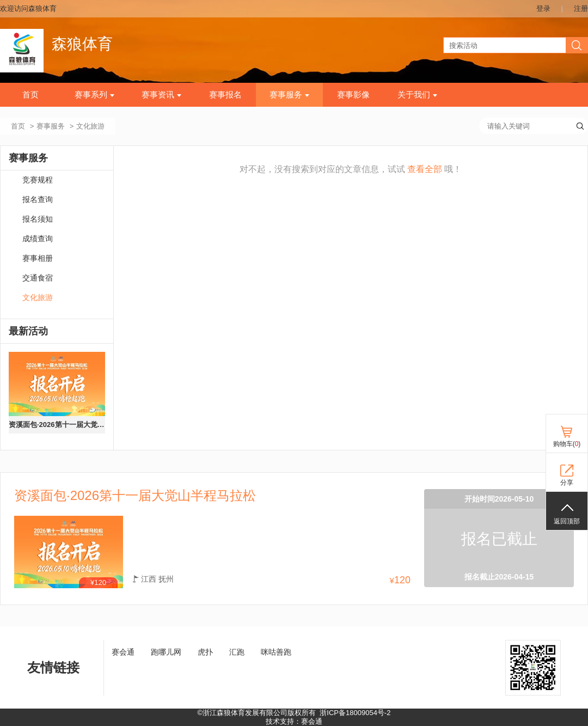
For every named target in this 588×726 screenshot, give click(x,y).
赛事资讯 (161, 95)
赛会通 (123, 652)
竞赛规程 (38, 180)
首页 (30, 95)
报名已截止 (499, 539)
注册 (581, 8)
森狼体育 (82, 44)
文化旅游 (38, 298)
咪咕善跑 (276, 652)
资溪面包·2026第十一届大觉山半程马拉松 (57, 425)
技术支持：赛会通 (294, 721)
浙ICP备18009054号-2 (355, 713)
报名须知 (38, 219)
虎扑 (205, 652)
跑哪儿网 (166, 652)
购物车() (567, 444)
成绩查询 (38, 239)
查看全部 (425, 169)
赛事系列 (94, 95)
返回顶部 (567, 521)
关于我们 (417, 95)
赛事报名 (225, 95)
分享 (567, 483)
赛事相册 (38, 258)
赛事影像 (353, 95)
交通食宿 (38, 278)
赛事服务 (289, 95)
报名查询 (38, 200)
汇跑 (237, 652)
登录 (543, 8)
